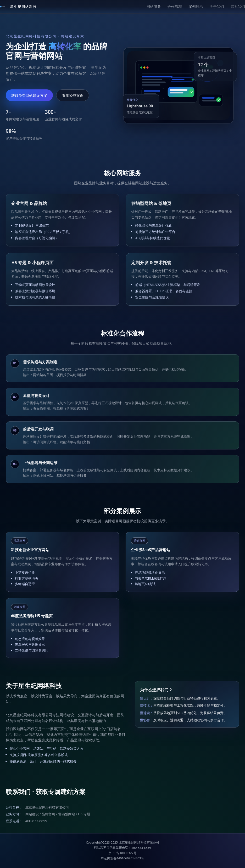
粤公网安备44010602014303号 (122, 858)
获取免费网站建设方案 (29, 95)
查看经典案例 (73, 95)
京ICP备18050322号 (122, 853)
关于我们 (217, 6)
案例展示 (196, 6)
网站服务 (154, 6)
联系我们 (238, 6)
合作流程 (175, 6)
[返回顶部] (18, 7)
